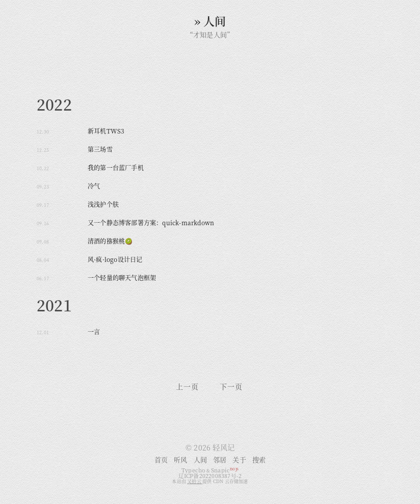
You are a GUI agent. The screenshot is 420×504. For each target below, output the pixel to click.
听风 (180, 459)
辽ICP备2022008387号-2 (210, 476)
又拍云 (195, 481)
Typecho (193, 470)
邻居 (220, 459)
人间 (200, 459)
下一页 (231, 388)
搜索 (259, 459)
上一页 (187, 388)
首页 (161, 459)
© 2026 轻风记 (210, 447)
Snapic (225, 470)
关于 (239, 459)
